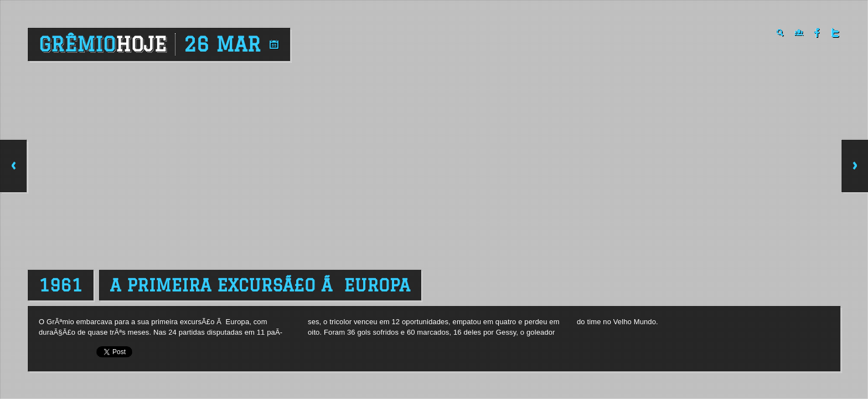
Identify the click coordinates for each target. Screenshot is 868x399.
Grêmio (103, 44)
